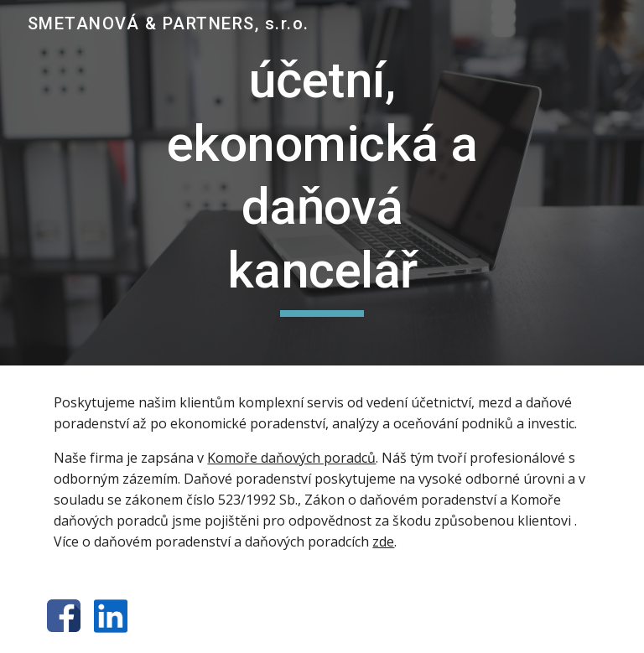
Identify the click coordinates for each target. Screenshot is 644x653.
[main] (322, 183)
